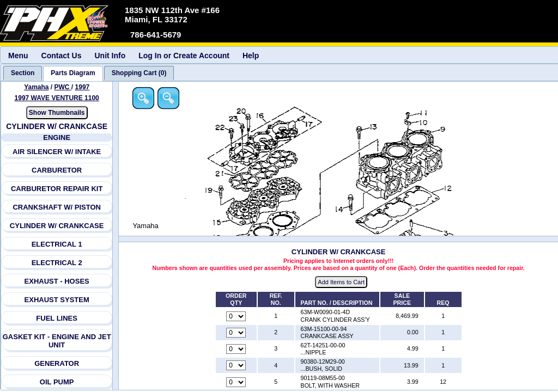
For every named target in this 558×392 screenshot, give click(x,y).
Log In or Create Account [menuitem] (184, 56)
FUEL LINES (57, 318)
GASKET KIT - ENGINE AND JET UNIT (57, 341)
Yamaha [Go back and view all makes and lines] (36, 87)
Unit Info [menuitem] (110, 56)
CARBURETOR (57, 170)
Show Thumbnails (57, 113)
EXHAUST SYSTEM (57, 300)
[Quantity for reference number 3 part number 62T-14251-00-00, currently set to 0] (237, 350)
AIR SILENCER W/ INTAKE (57, 152)
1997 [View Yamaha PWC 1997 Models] (83, 87)
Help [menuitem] (251, 56)
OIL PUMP (57, 382)
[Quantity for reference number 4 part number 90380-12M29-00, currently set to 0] (237, 366)
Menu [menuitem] (18, 56)
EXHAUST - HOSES (57, 281)
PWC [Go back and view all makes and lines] (63, 87)
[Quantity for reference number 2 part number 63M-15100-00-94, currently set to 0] (237, 333)
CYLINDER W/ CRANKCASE (57, 226)
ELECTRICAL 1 (57, 244)
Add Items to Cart (342, 283)
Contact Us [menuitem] (62, 56)
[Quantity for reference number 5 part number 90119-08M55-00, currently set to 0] (237, 382)
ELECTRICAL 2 (57, 263)
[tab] (23, 73)
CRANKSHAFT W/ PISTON (57, 207)
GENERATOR (57, 363)
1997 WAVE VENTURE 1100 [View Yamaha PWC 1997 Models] (57, 98)
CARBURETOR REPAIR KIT (57, 189)
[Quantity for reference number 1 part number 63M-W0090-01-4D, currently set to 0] (237, 316)
